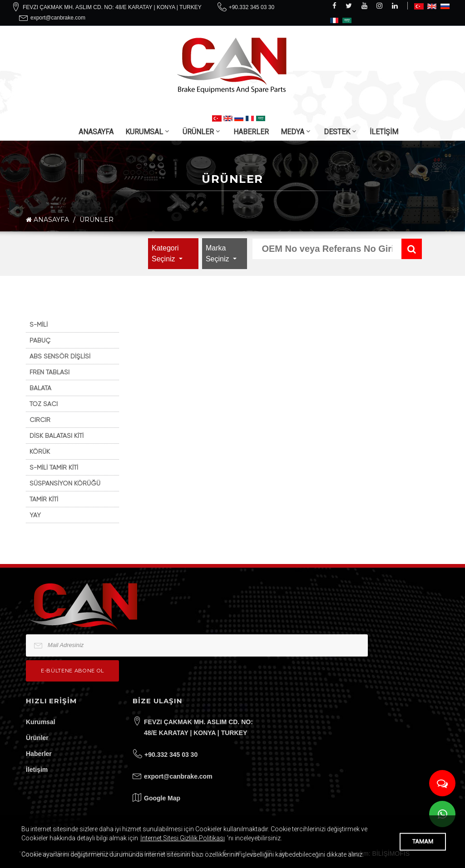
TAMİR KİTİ (44, 499)
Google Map (162, 798)
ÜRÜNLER (198, 132)
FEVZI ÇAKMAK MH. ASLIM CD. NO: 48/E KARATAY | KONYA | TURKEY (112, 7)
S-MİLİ (39, 324)
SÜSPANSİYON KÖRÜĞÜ (65, 483)
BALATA (40, 388)
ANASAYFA (96, 132)
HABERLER (251, 132)
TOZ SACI (44, 404)
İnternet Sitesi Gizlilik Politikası (183, 838)
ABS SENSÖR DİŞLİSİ (60, 356)
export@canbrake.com (58, 18)
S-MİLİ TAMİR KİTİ (54, 467)
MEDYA (292, 132)
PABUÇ (40, 340)
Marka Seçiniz (218, 253)
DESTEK (337, 132)
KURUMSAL (144, 132)
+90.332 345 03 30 (252, 7)
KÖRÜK (40, 451)
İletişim (37, 770)
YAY (35, 515)
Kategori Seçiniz (165, 253)
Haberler (39, 754)
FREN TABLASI (49, 372)
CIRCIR (40, 420)
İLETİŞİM (384, 132)
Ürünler (37, 738)
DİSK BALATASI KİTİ (57, 436)
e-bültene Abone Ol (72, 671)
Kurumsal (41, 722)
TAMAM (423, 841)
